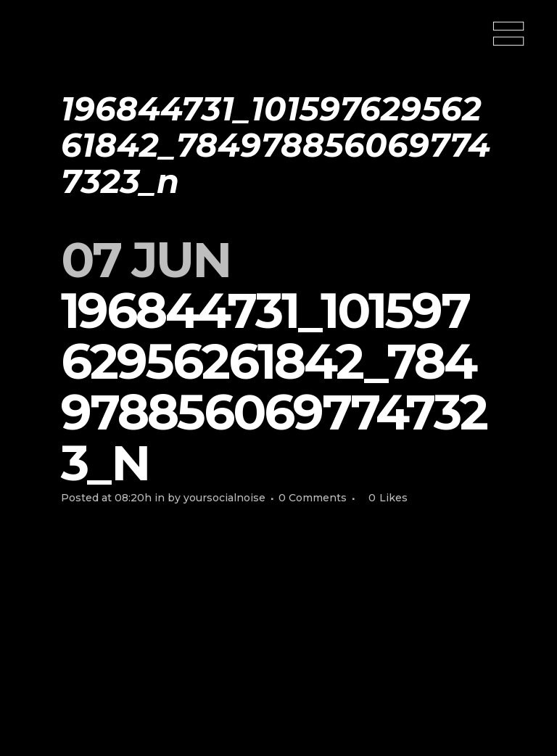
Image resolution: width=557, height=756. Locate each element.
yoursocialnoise (224, 498)
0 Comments (313, 498)
